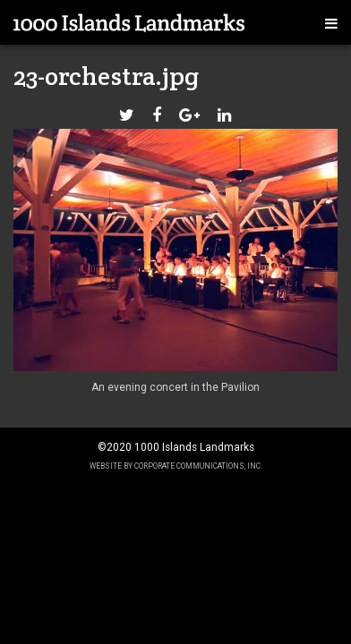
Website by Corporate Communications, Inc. (176, 466)
